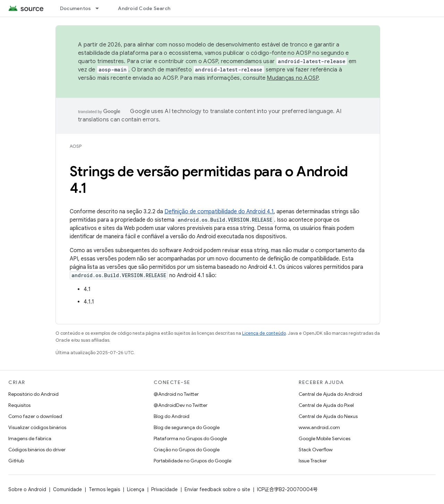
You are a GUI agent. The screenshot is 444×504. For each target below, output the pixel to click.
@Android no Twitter (176, 394)
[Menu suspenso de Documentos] (100, 8)
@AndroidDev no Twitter (181, 405)
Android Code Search (144, 8)
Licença (136, 489)
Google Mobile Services (325, 438)
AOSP (76, 146)
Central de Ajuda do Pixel (326, 405)
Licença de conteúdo (264, 333)
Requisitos (19, 405)
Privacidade (164, 489)
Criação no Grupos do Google (187, 450)
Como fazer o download (35, 416)
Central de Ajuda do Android (330, 394)
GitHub (16, 461)
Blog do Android (172, 416)
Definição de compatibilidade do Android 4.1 (219, 212)
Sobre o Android (27, 489)
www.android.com (319, 427)
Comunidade (67, 489)
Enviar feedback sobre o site (217, 489)
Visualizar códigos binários (37, 427)
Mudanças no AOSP (293, 78)
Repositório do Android (33, 394)
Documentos (76, 8)
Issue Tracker (313, 461)
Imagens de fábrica (30, 438)
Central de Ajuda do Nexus (328, 416)
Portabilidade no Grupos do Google (193, 461)
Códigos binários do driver (37, 450)
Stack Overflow (316, 450)
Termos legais (104, 489)
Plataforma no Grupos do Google (190, 438)
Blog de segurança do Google (187, 427)
